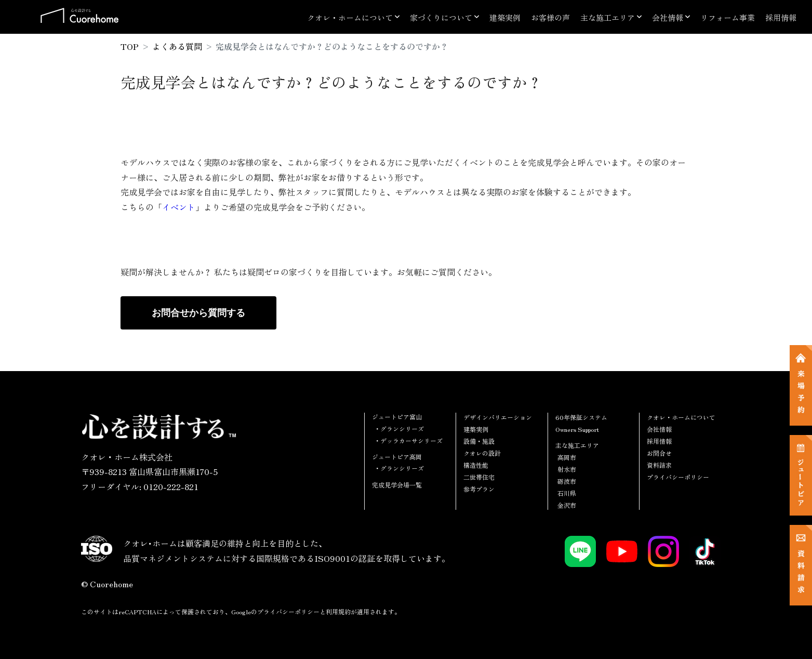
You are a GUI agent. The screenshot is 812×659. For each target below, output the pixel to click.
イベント (179, 207)
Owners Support (577, 429)
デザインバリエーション (498, 417)
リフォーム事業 (728, 17)
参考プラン (479, 489)
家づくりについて (441, 17)
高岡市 (567, 457)
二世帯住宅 (479, 477)
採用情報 (781, 17)
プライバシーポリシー (678, 477)
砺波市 (567, 481)
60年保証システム (581, 417)
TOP (130, 46)
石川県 (567, 493)
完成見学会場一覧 (397, 485)
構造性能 (476, 465)
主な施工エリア (608, 17)
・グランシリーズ (399, 429)
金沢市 (567, 505)
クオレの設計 (482, 453)
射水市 (567, 469)
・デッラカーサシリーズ (408, 440)
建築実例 (505, 17)
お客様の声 (550, 17)
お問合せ (659, 453)
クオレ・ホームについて (350, 17)
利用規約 (338, 611)
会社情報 (668, 17)
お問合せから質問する (198, 313)
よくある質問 (177, 46)
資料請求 (659, 465)
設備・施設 (479, 441)
